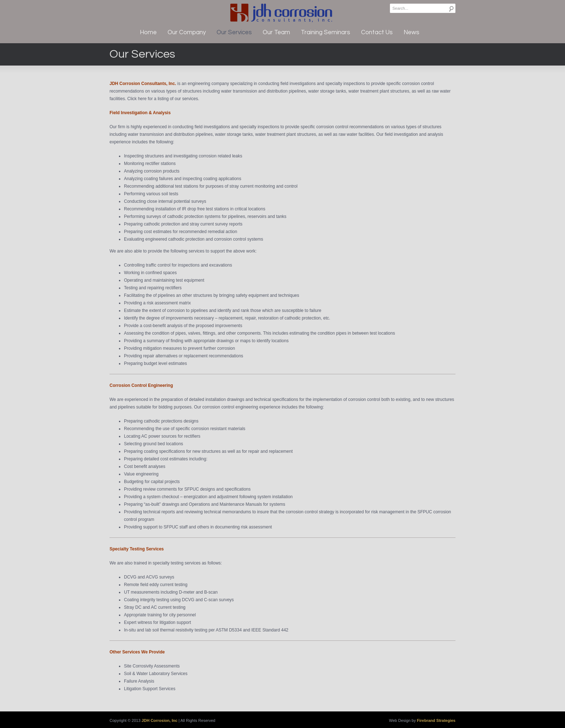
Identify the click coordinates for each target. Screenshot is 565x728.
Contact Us (377, 32)
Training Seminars (326, 32)
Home (148, 32)
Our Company (187, 32)
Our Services (234, 32)
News (411, 32)
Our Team (276, 32)
